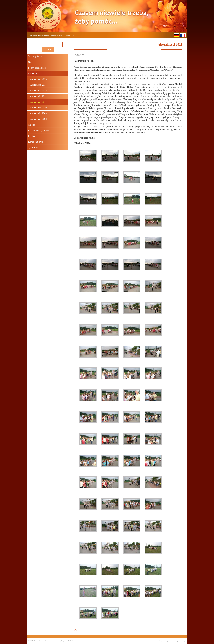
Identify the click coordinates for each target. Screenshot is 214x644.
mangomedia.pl (180, 641)
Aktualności (56, 35)
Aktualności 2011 (38, 102)
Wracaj (77, 630)
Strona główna (43, 35)
